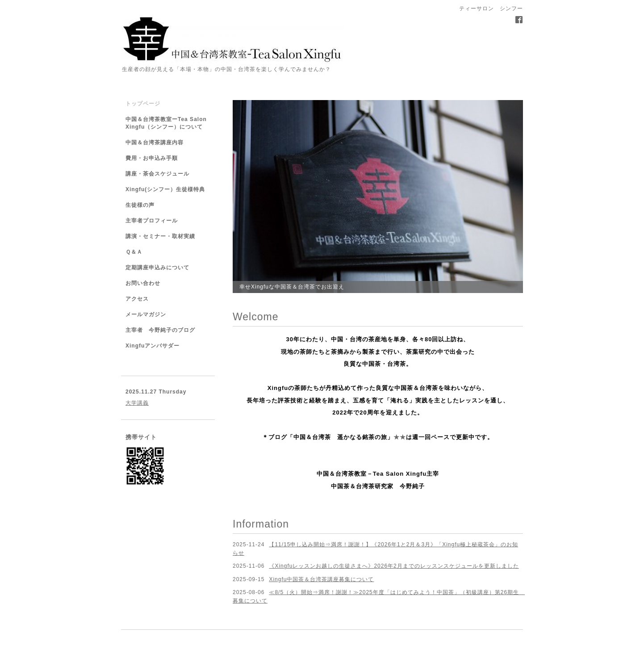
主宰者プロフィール (152, 221)
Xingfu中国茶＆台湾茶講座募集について (321, 579)
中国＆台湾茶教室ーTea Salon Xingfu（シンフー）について (166, 123)
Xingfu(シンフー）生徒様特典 (165, 189)
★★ (400, 437)
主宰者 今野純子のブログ (160, 330)
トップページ (143, 104)
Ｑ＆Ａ (134, 252)
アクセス (137, 299)
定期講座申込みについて (157, 268)
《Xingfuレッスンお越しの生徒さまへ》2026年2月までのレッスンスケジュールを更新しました (394, 566)
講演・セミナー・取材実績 (160, 236)
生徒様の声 (140, 205)
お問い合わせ (143, 283)
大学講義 (137, 403)
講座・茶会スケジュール (157, 174)
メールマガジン (146, 314)
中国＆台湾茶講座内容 (155, 142)
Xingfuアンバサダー (153, 346)
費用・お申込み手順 (152, 158)
